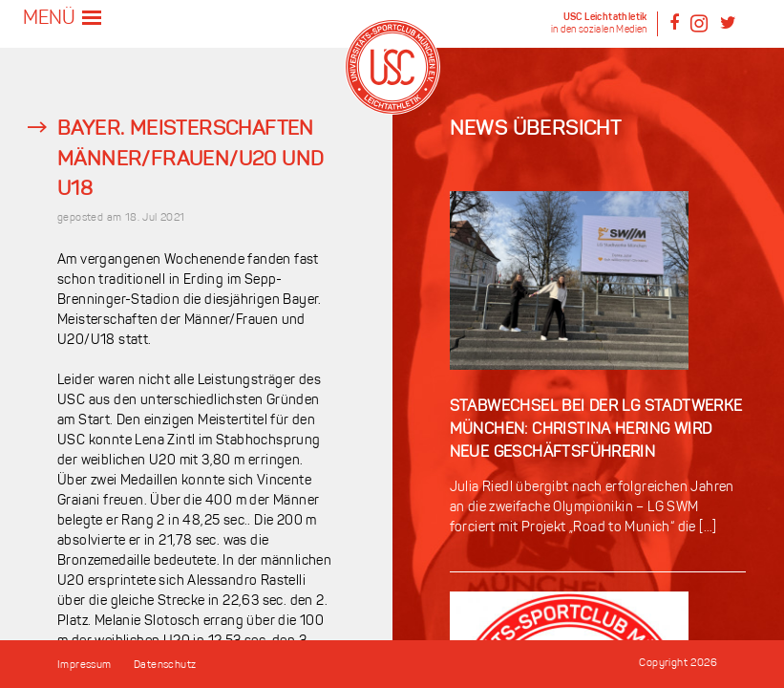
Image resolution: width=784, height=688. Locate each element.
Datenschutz (165, 666)
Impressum (85, 666)
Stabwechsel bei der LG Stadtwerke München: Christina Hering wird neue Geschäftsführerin (596, 430)
